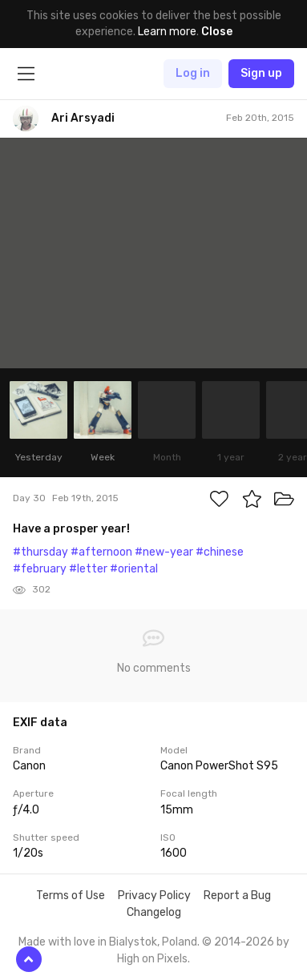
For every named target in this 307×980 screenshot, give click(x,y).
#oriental (134, 569)
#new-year (164, 552)
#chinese (220, 552)
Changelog (154, 912)
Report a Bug (237, 896)
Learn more (167, 32)
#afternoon (101, 552)
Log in (193, 73)
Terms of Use (71, 896)
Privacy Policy (154, 896)
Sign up (261, 73)
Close (217, 32)
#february (40, 569)
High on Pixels (152, 959)
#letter (88, 569)
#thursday (40, 552)
